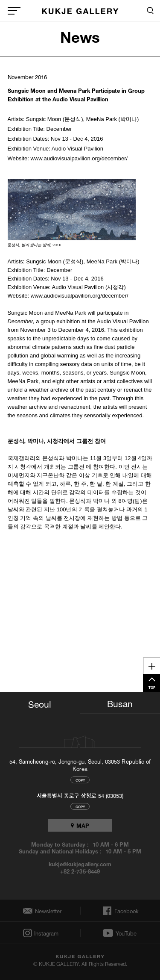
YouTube (126, 933)
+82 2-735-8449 (80, 871)
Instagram (46, 933)
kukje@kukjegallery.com (80, 864)
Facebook (126, 911)
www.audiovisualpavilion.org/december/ (79, 158)
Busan (120, 703)
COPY (80, 780)
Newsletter (46, 911)
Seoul (40, 703)
